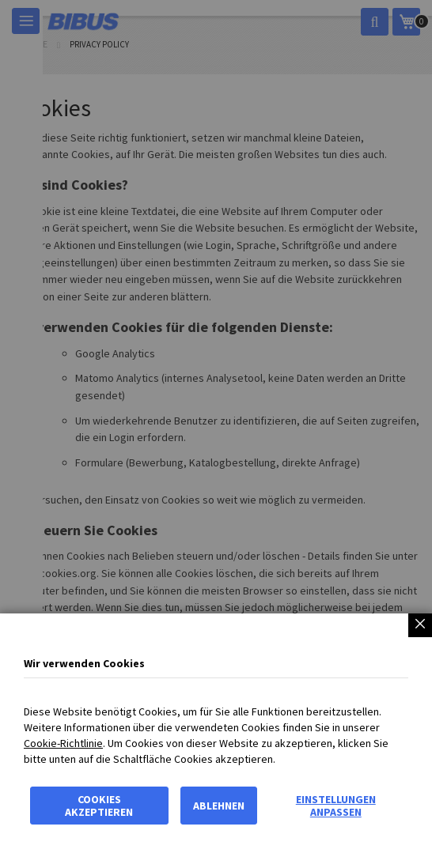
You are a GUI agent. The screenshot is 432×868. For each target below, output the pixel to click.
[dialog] (216, 434)
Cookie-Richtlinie (63, 743)
